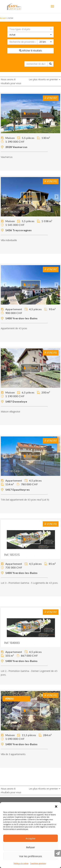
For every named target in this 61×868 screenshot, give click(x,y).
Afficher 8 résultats (31, 51)
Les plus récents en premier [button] (44, 79)
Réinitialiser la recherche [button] (31, 57)
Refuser (30, 847)
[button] (56, 806)
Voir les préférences (31, 856)
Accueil (3, 18)
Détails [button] (30, 113)
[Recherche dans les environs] (22, 42)
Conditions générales (38, 863)
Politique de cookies (21, 863)
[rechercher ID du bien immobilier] (36, 64)
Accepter (31, 838)
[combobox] (30, 29)
